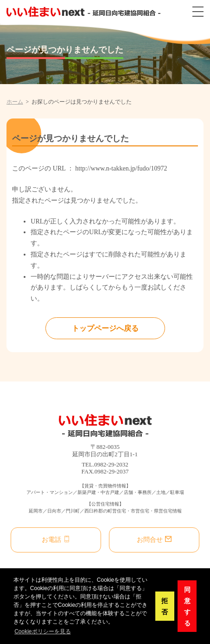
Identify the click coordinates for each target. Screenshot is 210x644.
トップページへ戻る (105, 328)
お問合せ (154, 539)
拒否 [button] (165, 606)
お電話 (56, 539)
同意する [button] (187, 606)
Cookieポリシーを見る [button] (42, 631)
